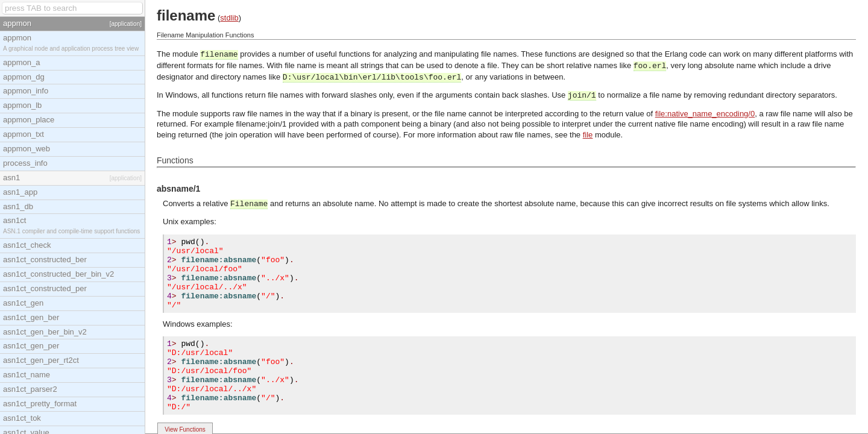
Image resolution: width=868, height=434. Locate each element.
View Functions (185, 429)
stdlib (229, 18)
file (588, 135)
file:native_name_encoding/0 (705, 114)
